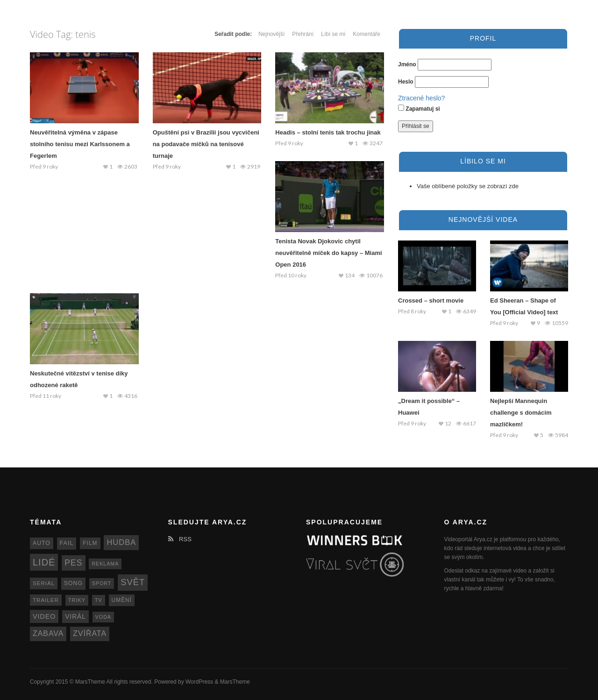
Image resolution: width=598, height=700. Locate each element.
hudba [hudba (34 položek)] (121, 542)
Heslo (406, 82)
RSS (180, 539)
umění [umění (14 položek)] (122, 600)
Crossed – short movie (431, 301)
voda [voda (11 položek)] (103, 617)
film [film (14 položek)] (90, 543)
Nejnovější (271, 34)
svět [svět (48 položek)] (133, 582)
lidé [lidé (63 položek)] (44, 562)
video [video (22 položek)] (44, 616)
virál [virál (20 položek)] (75, 617)
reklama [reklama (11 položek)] (105, 564)
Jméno (407, 64)
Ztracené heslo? (421, 98)
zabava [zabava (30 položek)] (48, 633)
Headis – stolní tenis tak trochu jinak (328, 132)
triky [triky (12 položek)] (77, 600)
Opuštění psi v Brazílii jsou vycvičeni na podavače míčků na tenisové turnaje (206, 144)
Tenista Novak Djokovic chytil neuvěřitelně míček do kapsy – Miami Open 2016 (328, 253)
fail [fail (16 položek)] (67, 543)
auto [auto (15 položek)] (42, 543)
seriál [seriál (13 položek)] (44, 583)
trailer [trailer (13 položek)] (46, 600)
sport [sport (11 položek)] (102, 583)
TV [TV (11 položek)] (99, 600)
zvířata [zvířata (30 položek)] (90, 633)
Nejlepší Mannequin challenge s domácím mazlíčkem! (521, 413)
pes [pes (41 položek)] (73, 563)
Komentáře (367, 34)
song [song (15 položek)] (73, 583)
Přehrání (303, 34)
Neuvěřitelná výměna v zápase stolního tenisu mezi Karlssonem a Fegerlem (80, 144)
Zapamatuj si (419, 108)
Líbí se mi (333, 34)
